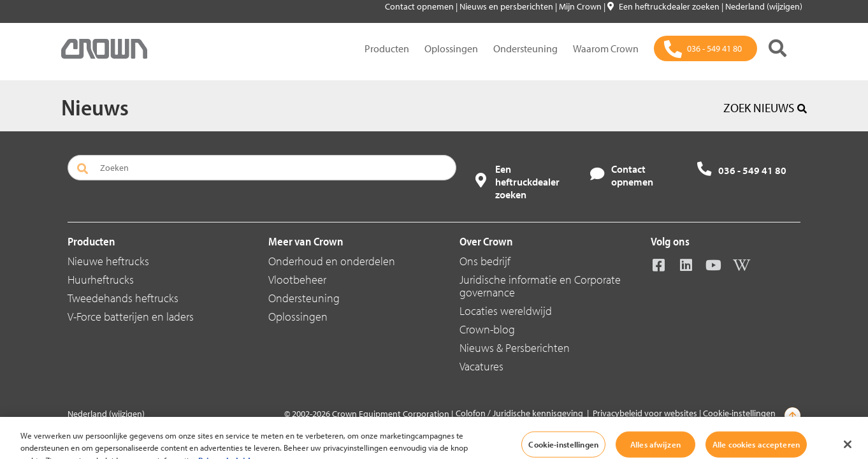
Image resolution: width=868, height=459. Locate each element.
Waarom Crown (606, 48)
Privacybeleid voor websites (645, 413)
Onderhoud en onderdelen (332, 261)
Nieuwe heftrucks (108, 261)
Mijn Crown (581, 6)
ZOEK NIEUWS (765, 108)
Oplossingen (451, 48)
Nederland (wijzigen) (764, 6)
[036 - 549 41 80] (705, 48)
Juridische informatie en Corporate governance (540, 286)
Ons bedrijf (485, 261)
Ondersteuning (525, 48)
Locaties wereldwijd (506, 311)
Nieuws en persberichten (507, 6)
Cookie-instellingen (739, 413)
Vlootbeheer (297, 280)
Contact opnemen (420, 6)
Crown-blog (487, 329)
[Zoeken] (778, 48)
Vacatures (481, 366)
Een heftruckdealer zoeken (664, 6)
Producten (387, 48)
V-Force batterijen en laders (131, 317)
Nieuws (95, 106)
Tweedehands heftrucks (123, 298)
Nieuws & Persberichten (515, 348)
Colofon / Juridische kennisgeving (519, 413)
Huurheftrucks (101, 280)
